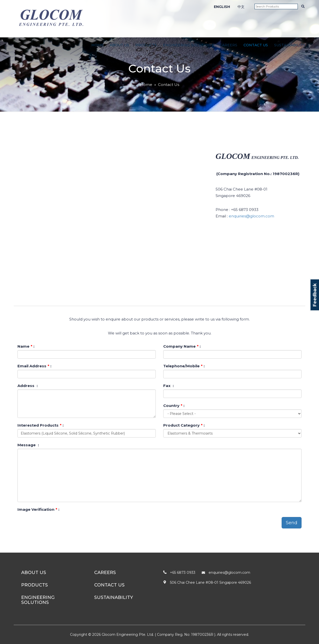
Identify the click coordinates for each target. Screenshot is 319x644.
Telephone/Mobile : (184, 366)
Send (292, 523)
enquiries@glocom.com (251, 216)
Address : (28, 386)
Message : (28, 445)
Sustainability (290, 45)
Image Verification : (38, 509)
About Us (119, 45)
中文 (241, 7)
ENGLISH (222, 7)
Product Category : (184, 425)
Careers (228, 45)
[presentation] (55, 523)
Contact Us (256, 45)
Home (97, 45)
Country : (174, 406)
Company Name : (182, 346)
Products (146, 45)
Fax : (168, 386)
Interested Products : (40, 425)
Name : (26, 346)
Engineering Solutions (188, 45)
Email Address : (34, 366)
